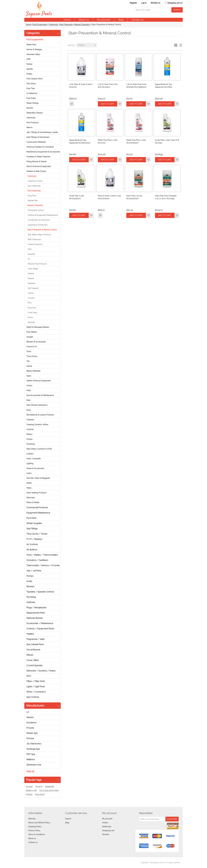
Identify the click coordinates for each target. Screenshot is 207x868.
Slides (29, 483)
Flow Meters (32, 332)
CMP (28, 59)
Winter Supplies (34, 523)
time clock (40, 794)
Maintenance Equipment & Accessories (43, 152)
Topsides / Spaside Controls (40, 592)
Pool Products (32, 123)
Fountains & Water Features (38, 157)
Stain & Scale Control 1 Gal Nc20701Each (109, 197)
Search (68, 819)
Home (67, 20)
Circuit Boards (33, 650)
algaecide (50, 786)
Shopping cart (108, 830)
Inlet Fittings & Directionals (38, 137)
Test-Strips (31, 84)
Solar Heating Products (36, 493)
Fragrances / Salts (35, 639)
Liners (29, 473)
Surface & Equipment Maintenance (43, 215)
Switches (31, 602)
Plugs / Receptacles (36, 608)
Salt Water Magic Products (39, 235)
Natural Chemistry (82, 24)
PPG (30, 303)
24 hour (29, 786)
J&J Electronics (34, 744)
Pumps (29, 439)
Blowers (30, 586)
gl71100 (29, 794)
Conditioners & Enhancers (39, 220)
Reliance (30, 759)
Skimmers (31, 498)
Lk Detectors (32, 93)
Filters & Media (33, 502)
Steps (29, 488)
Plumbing (31, 444)
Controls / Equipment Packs (40, 629)
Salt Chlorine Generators (37, 405)
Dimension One (34, 765)
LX (28, 712)
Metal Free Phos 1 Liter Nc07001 (108, 141)
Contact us (137, 20)
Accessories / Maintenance (40, 623)
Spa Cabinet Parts (35, 644)
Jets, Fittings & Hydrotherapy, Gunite (42, 132)
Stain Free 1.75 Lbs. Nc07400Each (135, 197)
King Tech (32, 196)
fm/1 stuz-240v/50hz (49, 790)
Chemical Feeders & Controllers (40, 147)
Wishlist (106, 834)
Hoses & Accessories (35, 468)
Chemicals (53, 24)
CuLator (31, 298)
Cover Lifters (33, 660)
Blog (121, 20)
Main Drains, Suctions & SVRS (39, 449)
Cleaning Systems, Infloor (37, 425)
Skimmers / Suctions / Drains (41, 671)
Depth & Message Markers (38, 327)
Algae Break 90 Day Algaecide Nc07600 (164, 86)
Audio (29, 581)
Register (133, 3)
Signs (29, 376)
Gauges (30, 337)
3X (29, 259)
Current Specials (34, 665)
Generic (30, 717)
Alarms (29, 127)
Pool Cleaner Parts (34, 79)
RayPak (30, 108)
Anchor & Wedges (34, 49)
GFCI (29, 676)
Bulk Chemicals (34, 239)
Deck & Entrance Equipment (39, 166)
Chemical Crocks (35, 181)
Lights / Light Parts (36, 687)
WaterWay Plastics (35, 113)
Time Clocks (32, 356)
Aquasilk (31, 254)
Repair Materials (33, 371)
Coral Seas (32, 313)
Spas (29, 410)
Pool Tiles (31, 88)
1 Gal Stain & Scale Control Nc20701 (81, 86)
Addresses (107, 827)
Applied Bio (33, 200)
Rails (28, 400)
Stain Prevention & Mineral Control (42, 230)
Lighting (30, 463)
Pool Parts (31, 518)
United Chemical (35, 244)
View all (30, 771)
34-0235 (39, 786)
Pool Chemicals (66, 24)
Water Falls (31, 45)
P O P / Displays (34, 539)
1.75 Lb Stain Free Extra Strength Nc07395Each (136, 86)
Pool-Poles (31, 98)
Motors (29, 434)
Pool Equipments (40, 24)
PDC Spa (31, 754)
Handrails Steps (33, 54)
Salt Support (33, 288)
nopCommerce (42, 863)
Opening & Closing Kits (38, 225)
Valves (29, 366)
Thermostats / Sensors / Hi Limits (43, 565)
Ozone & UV (32, 347)
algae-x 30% (31, 790)
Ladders (30, 454)
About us (32, 838)
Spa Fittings (32, 529)
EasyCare (32, 308)
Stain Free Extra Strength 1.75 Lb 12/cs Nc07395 (166, 197)
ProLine (30, 728)
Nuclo (30, 317)
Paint (29, 390)
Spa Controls (33, 697)
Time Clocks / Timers (37, 534)
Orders (105, 823)
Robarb (31, 278)
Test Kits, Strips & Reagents (38, 478)
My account (104, 20)
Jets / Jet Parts (34, 571)
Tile (28, 361)
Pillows (30, 655)
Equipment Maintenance (38, 513)
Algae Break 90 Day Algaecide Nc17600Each (80, 141)
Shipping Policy (35, 827)
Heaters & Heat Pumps (36, 171)
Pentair (29, 64)
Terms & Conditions (37, 834)
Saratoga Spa (33, 749)
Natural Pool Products (37, 264)
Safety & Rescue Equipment (39, 381)
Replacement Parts (36, 613)
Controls (30, 429)
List (180, 45)
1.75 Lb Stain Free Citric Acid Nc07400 (108, 86)
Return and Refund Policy (39, 823)
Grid (176, 45)
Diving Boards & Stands (37, 162)
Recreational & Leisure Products (40, 415)
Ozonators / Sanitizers (37, 560)
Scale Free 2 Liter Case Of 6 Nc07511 (167, 141)
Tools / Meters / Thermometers (42, 555)
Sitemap (32, 819)
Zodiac (29, 74)
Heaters (30, 634)
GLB (30, 249)
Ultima (31, 293)
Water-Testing (32, 103)
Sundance (31, 723)
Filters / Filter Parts (36, 681)
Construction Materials (36, 142)
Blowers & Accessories (36, 342)
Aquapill (31, 322)
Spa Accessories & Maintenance (40, 395)
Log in (144, 3)
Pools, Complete (34, 459)
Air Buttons (32, 550)
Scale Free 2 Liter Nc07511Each (77, 197)
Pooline (31, 274)
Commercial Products (37, 508)
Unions (29, 386)
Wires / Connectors (36, 692)
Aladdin (30, 69)
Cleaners (30, 420)
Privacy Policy (34, 830)
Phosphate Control (36, 210)
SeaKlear (32, 283)
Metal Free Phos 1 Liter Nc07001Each (136, 141)
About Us (84, 20)
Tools (29, 351)
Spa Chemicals (34, 186)
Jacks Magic (33, 269)
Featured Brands (35, 618)
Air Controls (32, 544)
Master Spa (32, 733)
